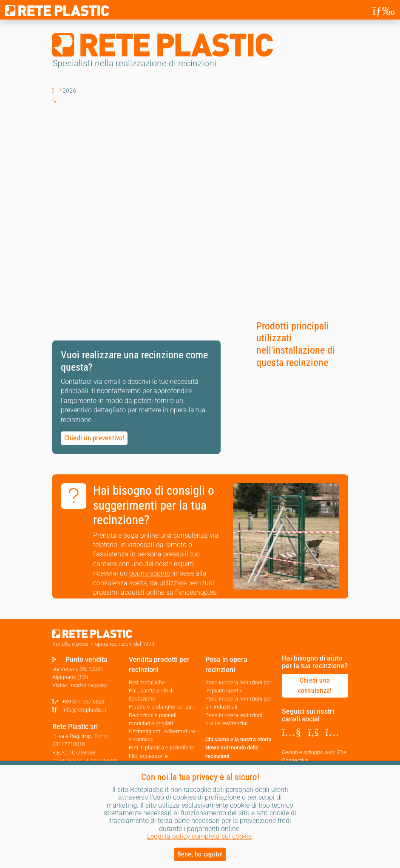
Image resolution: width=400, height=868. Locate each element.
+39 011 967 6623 (83, 702)
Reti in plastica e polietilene (162, 747)
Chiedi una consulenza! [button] (315, 685)
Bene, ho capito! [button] (200, 854)
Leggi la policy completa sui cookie (199, 836)
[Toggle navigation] (384, 11)
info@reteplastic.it (84, 710)
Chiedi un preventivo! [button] (94, 438)
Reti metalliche (147, 682)
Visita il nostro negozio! (80, 685)
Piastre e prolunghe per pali (161, 707)
